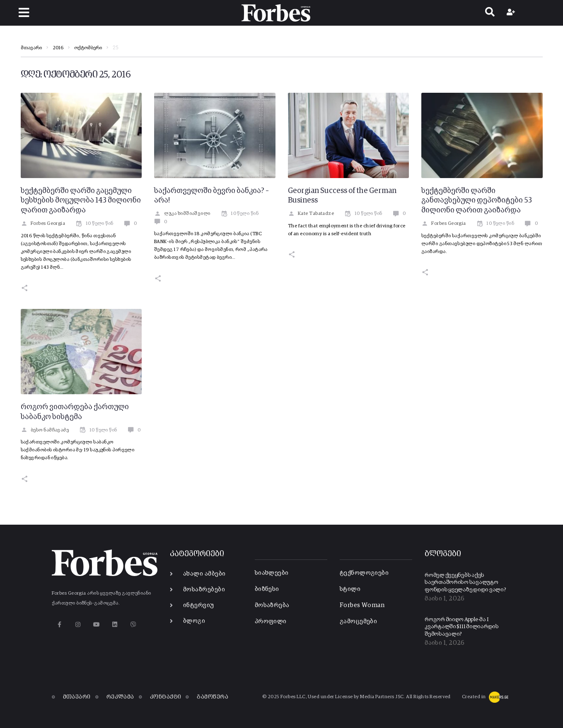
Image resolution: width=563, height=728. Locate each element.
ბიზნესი (267, 589)
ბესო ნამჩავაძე (45, 430)
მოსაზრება (272, 605)
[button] (24, 13)
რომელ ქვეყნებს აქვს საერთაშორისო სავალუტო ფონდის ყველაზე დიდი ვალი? (465, 583)
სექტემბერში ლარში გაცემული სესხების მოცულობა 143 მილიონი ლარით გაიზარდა (81, 201)
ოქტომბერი (88, 48)
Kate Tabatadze (311, 214)
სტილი (350, 589)
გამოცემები (359, 621)
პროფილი (271, 621)
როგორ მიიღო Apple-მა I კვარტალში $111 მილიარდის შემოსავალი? (462, 627)
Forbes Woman (362, 605)
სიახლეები (272, 573)
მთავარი (31, 48)
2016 (58, 48)
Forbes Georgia (43, 224)
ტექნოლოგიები (364, 573)
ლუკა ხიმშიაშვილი (182, 214)
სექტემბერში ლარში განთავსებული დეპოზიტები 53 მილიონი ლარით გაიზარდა (477, 201)
